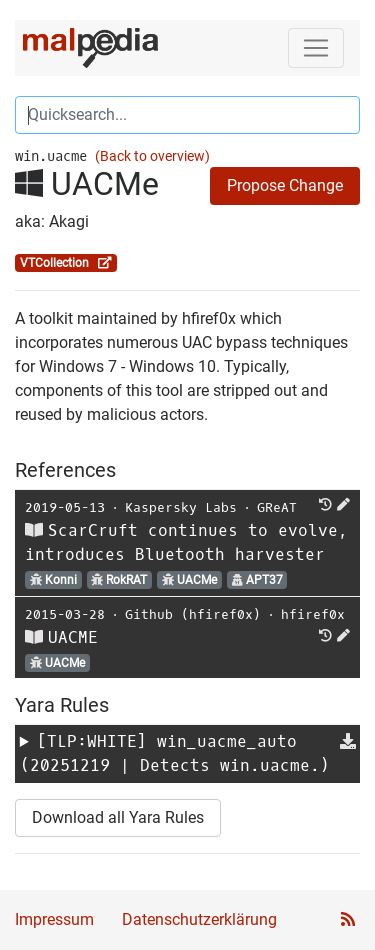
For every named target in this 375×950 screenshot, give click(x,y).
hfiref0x (313, 614)
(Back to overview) (152, 156)
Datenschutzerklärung (199, 919)
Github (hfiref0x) (193, 614)
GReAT (277, 507)
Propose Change (285, 185)
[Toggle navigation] (316, 48)
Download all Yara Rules (118, 817)
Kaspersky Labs (181, 507)
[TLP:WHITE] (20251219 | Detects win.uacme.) (175, 753)
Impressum (54, 919)
